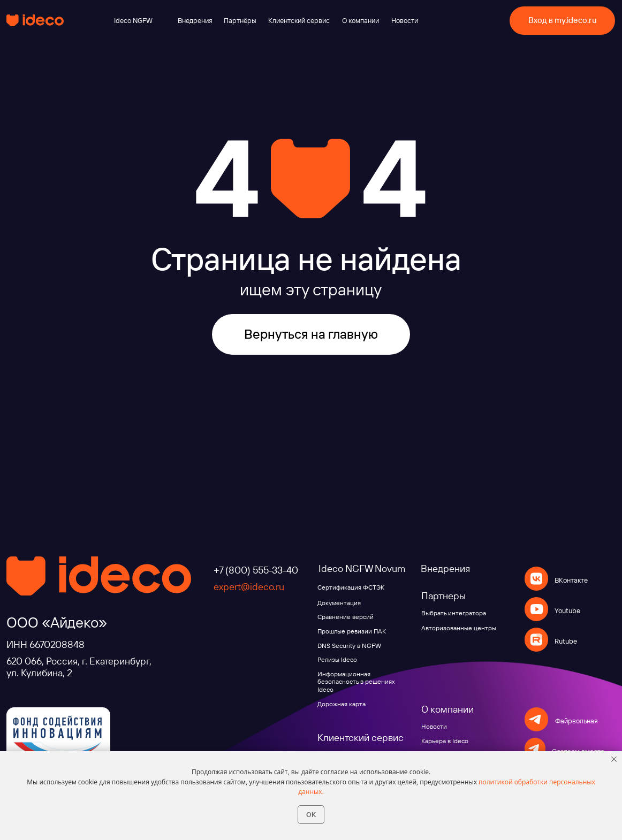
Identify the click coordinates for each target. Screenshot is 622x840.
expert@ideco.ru (249, 587)
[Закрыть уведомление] (614, 759)
